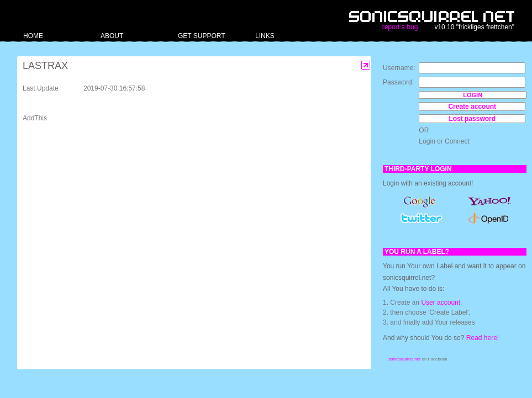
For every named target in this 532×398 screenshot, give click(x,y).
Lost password (472, 119)
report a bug (400, 27)
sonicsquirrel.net (404, 359)
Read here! (483, 338)
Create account (472, 107)
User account (441, 303)
